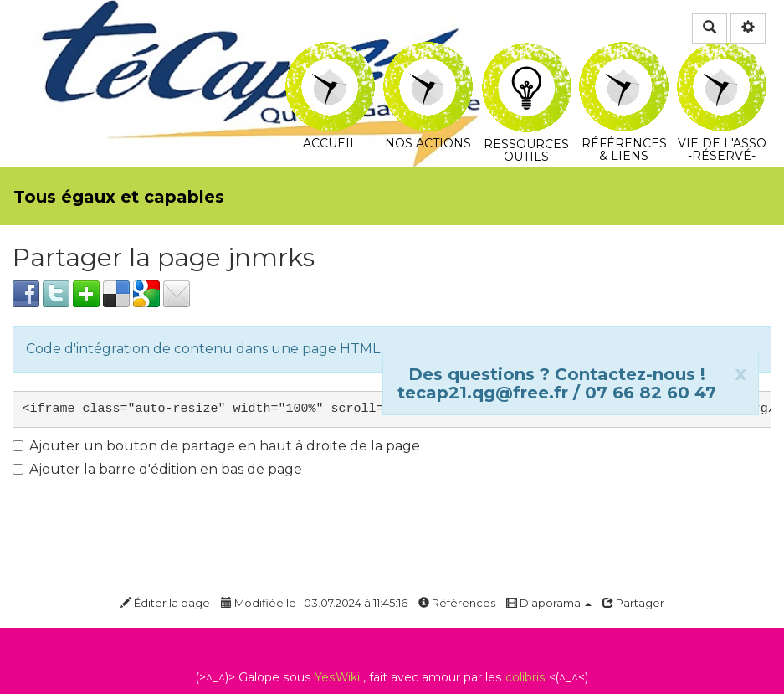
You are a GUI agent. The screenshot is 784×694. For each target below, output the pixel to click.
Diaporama (549, 603)
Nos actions (428, 53)
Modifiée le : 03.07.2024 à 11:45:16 (314, 603)
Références (457, 603)
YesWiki (337, 677)
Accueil (330, 53)
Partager (633, 603)
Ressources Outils (527, 62)
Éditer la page (165, 603)
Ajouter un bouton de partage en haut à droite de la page (216, 446)
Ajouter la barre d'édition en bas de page (157, 469)
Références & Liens (624, 53)
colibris (525, 677)
